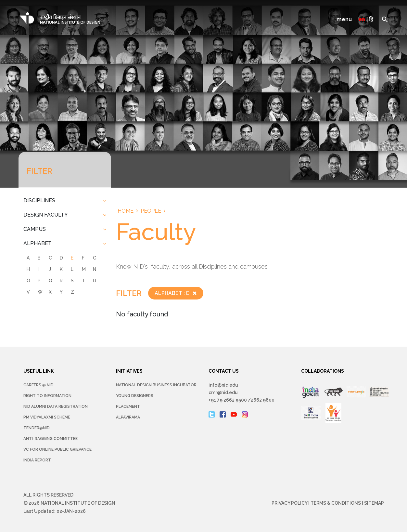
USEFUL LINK (38, 371)
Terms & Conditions (336, 503)
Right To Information (47, 396)
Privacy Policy (289, 503)
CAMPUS (35, 229)
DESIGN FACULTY (46, 215)
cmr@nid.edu (223, 392)
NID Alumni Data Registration (56, 406)
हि (371, 19)
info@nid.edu (223, 385)
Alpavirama (128, 417)
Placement (128, 406)
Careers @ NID (38, 385)
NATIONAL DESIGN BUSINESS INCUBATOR (156, 385)
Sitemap (374, 503)
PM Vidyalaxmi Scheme (47, 417)
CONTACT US (224, 371)
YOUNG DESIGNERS (135, 396)
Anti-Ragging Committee (51, 439)
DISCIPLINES (39, 200)
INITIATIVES (129, 371)
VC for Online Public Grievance (57, 449)
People (151, 211)
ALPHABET (38, 243)
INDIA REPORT (37, 460)
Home (126, 211)
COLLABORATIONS (323, 371)
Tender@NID (37, 428)
